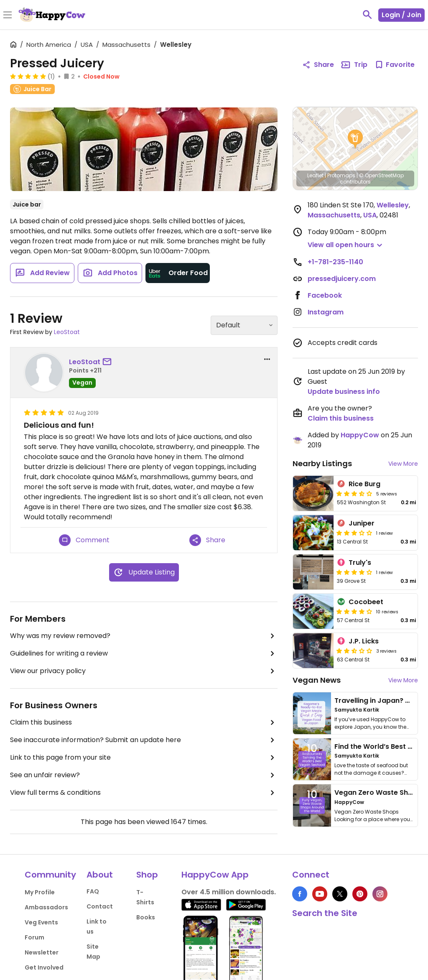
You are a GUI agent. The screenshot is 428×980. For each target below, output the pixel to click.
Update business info (344, 392)
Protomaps (341, 175)
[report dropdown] (267, 359)
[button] (355, 139)
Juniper (362, 523)
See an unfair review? (144, 775)
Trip (354, 65)
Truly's (360, 563)
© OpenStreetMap (381, 175)
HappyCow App (215, 875)
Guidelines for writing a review (144, 653)
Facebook (325, 295)
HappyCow (360, 435)
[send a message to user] (109, 362)
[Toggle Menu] (8, 15)
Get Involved (44, 967)
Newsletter (42, 952)
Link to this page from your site (144, 758)
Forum (34, 937)
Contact (100, 906)
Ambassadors (46, 907)
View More (403, 464)
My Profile (40, 892)
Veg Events (41, 922)
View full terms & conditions (144, 793)
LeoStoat (67, 332)
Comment (84, 540)
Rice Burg (364, 484)
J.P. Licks (364, 641)
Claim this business (144, 722)
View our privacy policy (144, 671)
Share (207, 540)
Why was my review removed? (144, 636)
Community (50, 875)
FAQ (93, 891)
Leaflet (315, 175)
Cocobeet (366, 602)
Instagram (326, 312)
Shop (147, 875)
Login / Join (401, 15)
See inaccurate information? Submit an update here (144, 740)
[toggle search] (367, 15)
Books (146, 917)
